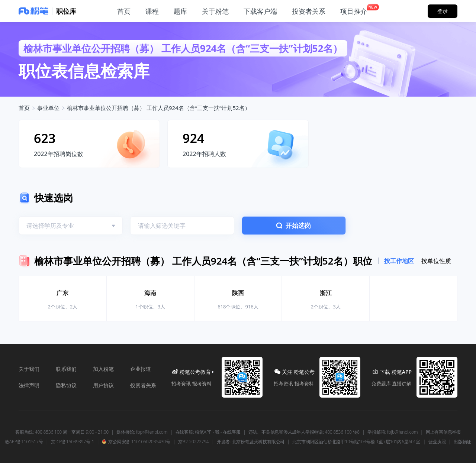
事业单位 (48, 108)
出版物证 (462, 442)
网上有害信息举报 (443, 432)
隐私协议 (66, 385)
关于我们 (29, 369)
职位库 (66, 11)
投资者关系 (143, 385)
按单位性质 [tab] (436, 261)
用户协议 (103, 385)
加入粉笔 (103, 369)
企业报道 (141, 369)
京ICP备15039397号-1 (73, 442)
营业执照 (437, 442)
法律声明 (29, 385)
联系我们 (66, 369)
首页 (24, 108)
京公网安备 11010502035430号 (136, 442)
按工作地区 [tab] (399, 261)
